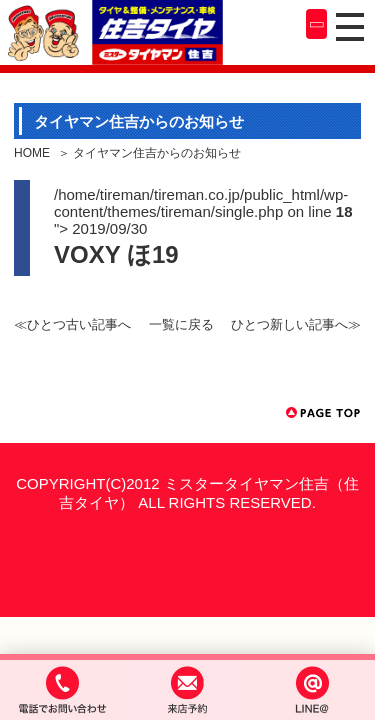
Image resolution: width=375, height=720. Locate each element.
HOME (32, 153)
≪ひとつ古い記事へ (72, 324)
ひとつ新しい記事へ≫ (296, 324)
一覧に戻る (181, 324)
